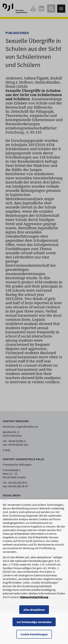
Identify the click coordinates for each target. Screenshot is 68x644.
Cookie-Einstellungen (34, 634)
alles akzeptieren (34, 610)
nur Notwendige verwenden (34, 622)
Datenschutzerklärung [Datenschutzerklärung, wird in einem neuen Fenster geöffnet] (34, 597)
